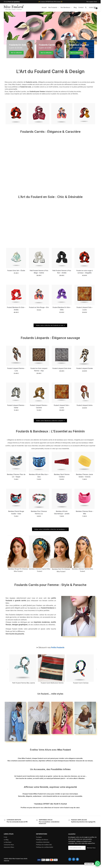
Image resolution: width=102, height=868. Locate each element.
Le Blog (6, 840)
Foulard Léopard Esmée (85, 368)
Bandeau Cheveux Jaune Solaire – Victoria (84, 476)
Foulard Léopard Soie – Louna (85, 309)
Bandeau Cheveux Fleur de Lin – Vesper (16, 476)
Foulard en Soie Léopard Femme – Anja (39, 369)
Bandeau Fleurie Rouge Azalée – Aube (16, 512)
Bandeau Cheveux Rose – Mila (85, 512)
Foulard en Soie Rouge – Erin (39, 307)
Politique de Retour (42, 840)
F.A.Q (5, 837)
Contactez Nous (9, 845)
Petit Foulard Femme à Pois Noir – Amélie (62, 272)
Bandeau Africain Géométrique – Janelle (62, 512)
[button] (93, 7)
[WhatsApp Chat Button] (97, 863)
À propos (39, 837)
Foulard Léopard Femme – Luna (16, 369)
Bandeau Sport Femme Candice (62, 476)
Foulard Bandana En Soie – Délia (62, 309)
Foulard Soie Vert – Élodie (16, 270)
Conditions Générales (43, 842)
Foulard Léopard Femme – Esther (16, 406)
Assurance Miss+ (9, 847)
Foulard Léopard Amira (85, 405)
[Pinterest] (77, 859)
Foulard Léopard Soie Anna (62, 368)
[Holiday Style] (50, 49)
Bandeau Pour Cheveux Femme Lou (39, 512)
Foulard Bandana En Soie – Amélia (16, 309)
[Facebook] (70, 859)
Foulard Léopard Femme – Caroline (39, 406)
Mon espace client (92, 2)
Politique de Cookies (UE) (44, 845)
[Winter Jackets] (80, 49)
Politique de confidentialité (45, 847)
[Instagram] (74, 859)
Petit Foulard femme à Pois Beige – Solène (39, 272)
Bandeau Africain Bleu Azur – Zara (39, 476)
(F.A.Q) (12, 2)
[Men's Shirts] (21, 49)
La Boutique (8, 842)
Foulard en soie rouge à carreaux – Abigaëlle (84, 272)
